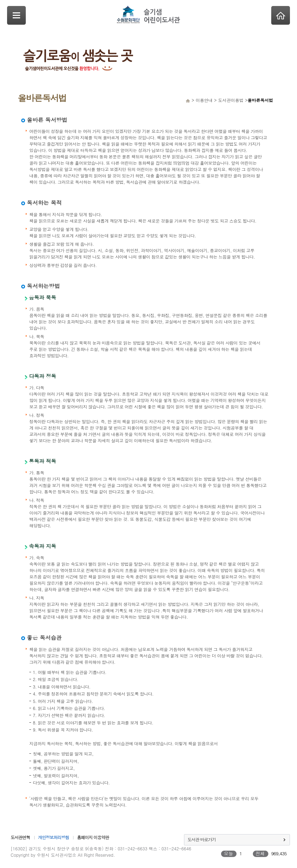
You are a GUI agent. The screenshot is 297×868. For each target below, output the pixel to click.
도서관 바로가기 (202, 839)
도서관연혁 (20, 837)
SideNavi (16, 15)
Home (281, 15)
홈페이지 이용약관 (93, 837)
